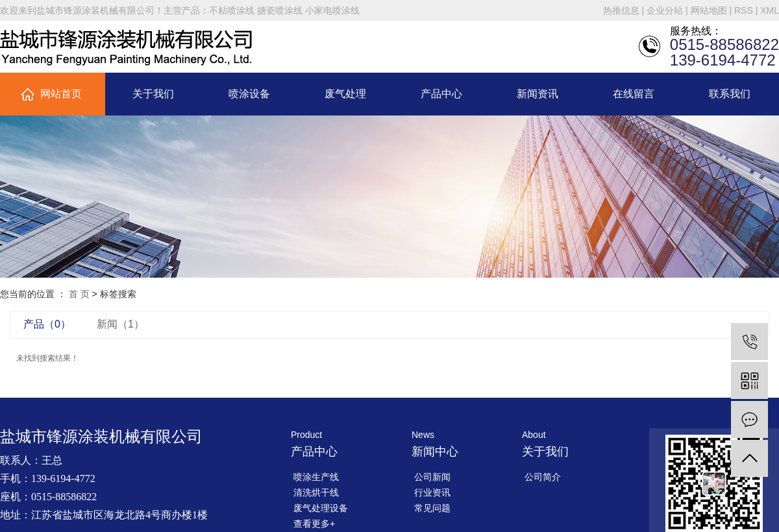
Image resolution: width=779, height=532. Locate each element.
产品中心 (441, 94)
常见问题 (432, 508)
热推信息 (621, 10)
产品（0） (47, 324)
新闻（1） (120, 324)
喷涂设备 (249, 94)
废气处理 (345, 94)
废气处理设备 (321, 508)
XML (770, 10)
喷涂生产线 (316, 477)
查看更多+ (314, 524)
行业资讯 (432, 492)
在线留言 (634, 94)
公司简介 (543, 477)
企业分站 (665, 10)
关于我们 (153, 94)
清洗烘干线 (316, 492)
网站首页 (61, 94)
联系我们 (730, 94)
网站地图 (709, 10)
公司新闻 (432, 477)
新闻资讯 (538, 94)
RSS (744, 10)
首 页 (79, 294)
